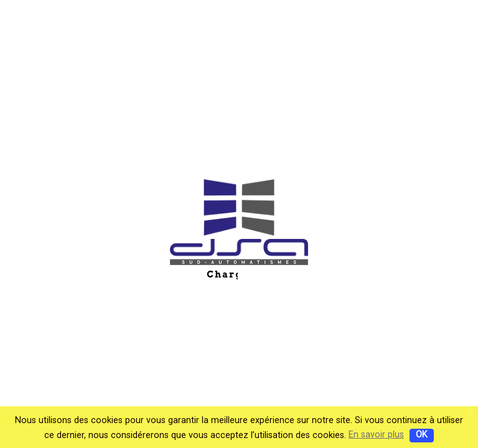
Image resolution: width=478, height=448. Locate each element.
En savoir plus (376, 435)
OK (422, 435)
